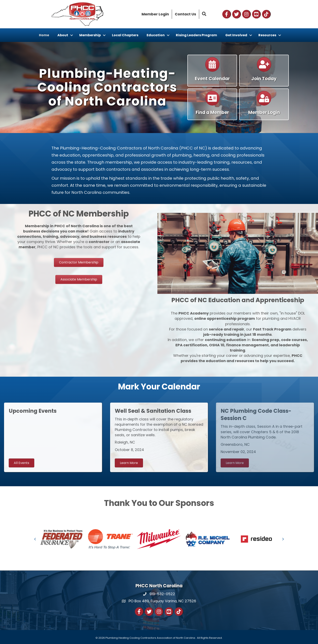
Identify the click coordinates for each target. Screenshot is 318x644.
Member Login (155, 14)
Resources (267, 35)
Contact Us (185, 14)
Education (156, 35)
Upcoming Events (33, 411)
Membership (90, 35)
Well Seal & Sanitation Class (153, 411)
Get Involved (236, 35)
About (63, 35)
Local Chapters (125, 35)
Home (44, 35)
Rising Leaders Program (196, 35)
